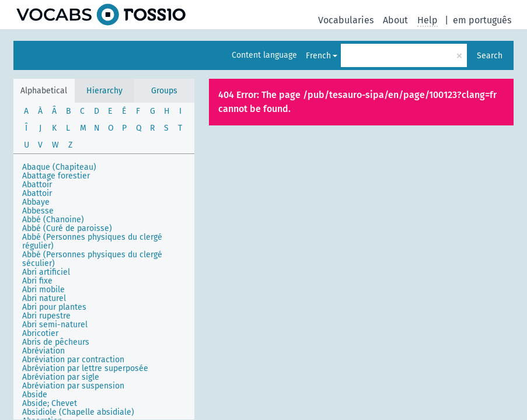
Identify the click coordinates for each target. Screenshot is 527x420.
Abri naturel (44, 298)
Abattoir (37, 185)
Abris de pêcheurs (56, 342)
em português (482, 20)
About (395, 20)
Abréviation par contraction (73, 360)
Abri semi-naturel (55, 325)
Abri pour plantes (54, 307)
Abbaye (36, 202)
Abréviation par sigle (61, 377)
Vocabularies (346, 20)
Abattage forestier (56, 176)
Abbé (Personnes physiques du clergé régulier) (92, 242)
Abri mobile (43, 290)
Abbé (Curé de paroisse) (67, 228)
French (318, 56)
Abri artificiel (46, 272)
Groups (164, 91)
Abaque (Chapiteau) (59, 167)
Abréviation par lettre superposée (85, 368)
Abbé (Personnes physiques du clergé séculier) (92, 259)
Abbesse (38, 211)
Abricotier (40, 333)
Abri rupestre (46, 316)
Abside (35, 395)
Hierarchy (104, 91)
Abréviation (43, 351)
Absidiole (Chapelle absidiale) (78, 412)
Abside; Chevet (50, 403)
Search (490, 56)
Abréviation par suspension (73, 386)
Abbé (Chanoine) (53, 220)
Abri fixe (37, 281)
